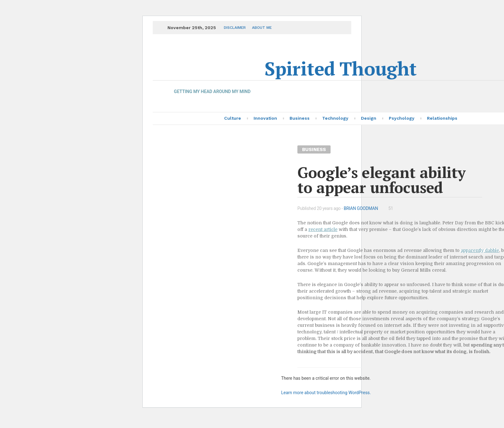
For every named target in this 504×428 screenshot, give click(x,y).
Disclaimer (235, 28)
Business (300, 118)
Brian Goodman (361, 208)
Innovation (265, 118)
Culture (233, 118)
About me (262, 28)
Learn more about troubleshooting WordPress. (326, 393)
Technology (335, 118)
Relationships (442, 118)
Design (369, 118)
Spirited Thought (340, 68)
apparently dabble (480, 250)
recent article (323, 229)
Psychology (402, 118)
